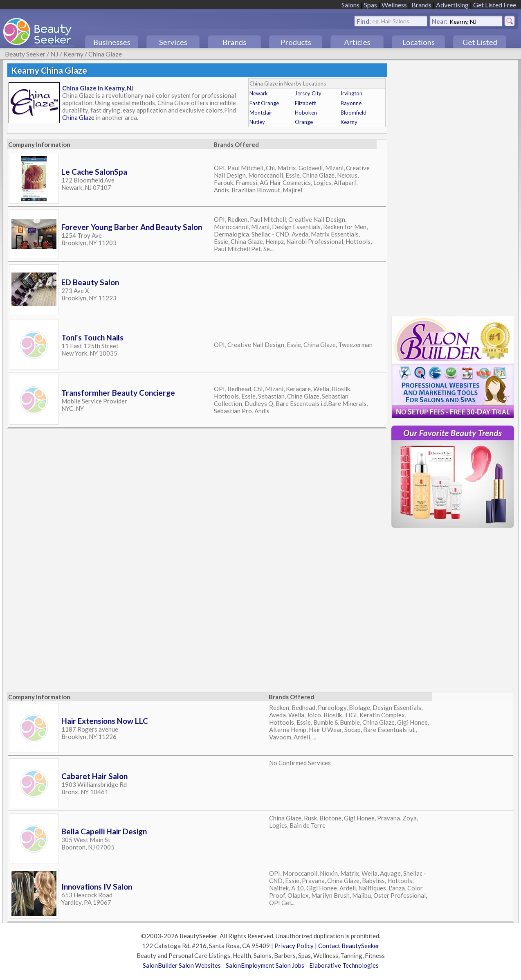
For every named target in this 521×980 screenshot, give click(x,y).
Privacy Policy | (296, 946)
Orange (304, 122)
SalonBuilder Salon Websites (182, 965)
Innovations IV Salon (97, 887)
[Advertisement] (453, 186)
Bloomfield (354, 113)
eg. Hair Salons (391, 21)
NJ (54, 54)
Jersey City (308, 93)
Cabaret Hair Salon (94, 776)
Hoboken (306, 113)
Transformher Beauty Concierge (118, 393)
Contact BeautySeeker (349, 946)
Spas (371, 5)
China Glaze (105, 54)
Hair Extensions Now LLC (105, 721)
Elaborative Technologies (344, 965)
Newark (259, 93)
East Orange (264, 103)
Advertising (452, 5)
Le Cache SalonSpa (94, 172)
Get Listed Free (495, 5)
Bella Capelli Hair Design (104, 831)
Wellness (394, 5)
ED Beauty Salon (90, 282)
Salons (350, 5)
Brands (421, 5)
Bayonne (351, 103)
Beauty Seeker (25, 54)
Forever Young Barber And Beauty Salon (132, 227)
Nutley (257, 122)
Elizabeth (306, 103)
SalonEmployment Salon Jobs (265, 965)
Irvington (351, 93)
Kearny (73, 54)
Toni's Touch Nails (92, 337)
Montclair (261, 113)
